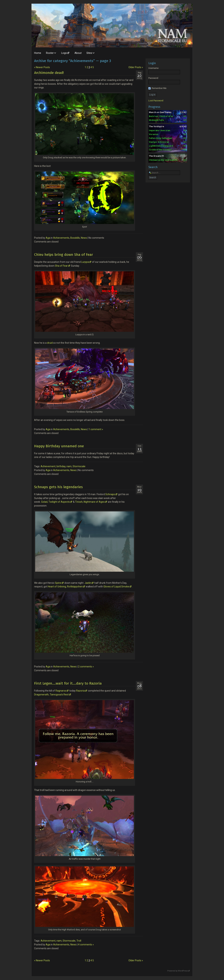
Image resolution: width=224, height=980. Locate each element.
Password (153, 78)
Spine (58, 583)
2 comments (86, 667)
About (78, 53)
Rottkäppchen (75, 587)
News (84, 238)
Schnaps (110, 494)
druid (50, 343)
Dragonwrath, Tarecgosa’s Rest (51, 695)
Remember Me (157, 88)
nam (69, 466)
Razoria (80, 691)
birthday (61, 466)
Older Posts (136, 67)
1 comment (96, 429)
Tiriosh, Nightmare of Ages (90, 502)
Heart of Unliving (57, 587)
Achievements (61, 238)
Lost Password (156, 101)
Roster (50, 53)
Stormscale (79, 466)
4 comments (86, 945)
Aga (48, 238)
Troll (79, 941)
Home (38, 53)
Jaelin (88, 583)
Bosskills (75, 238)
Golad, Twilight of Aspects (55, 502)
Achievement (48, 466)
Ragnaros (61, 691)
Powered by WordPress (178, 971)
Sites (89, 53)
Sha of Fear (61, 266)
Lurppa (85, 262)
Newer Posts (42, 67)
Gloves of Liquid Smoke (116, 587)
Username (153, 68)
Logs (64, 53)
